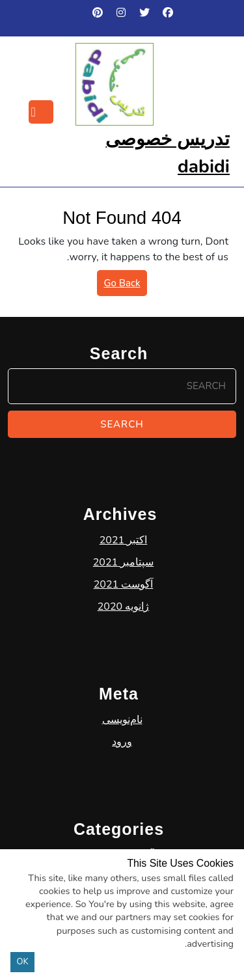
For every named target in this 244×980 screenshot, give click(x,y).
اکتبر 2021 (124, 585)
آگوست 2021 (124, 629)
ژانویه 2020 (124, 651)
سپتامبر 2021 (124, 607)
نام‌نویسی (122, 765)
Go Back (118, 285)
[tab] (41, 112)
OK (23, 962)
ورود (122, 787)
